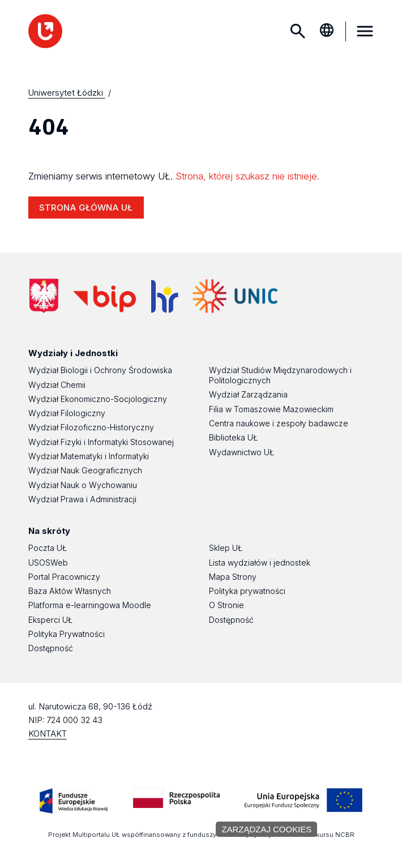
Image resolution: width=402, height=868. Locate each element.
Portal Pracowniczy (64, 577)
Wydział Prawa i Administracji (82, 499)
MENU (365, 31)
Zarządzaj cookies (266, 829)
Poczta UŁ (48, 548)
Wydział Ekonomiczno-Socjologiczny (98, 399)
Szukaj (298, 31)
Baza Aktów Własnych (70, 591)
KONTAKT (48, 734)
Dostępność (51, 648)
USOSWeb (48, 563)
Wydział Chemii (57, 385)
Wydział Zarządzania (248, 394)
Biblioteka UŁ (233, 437)
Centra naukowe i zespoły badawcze (279, 423)
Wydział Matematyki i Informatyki (89, 456)
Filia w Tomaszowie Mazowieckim (271, 409)
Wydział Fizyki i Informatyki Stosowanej (101, 442)
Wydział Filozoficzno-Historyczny (91, 427)
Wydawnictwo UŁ (241, 452)
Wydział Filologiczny (67, 413)
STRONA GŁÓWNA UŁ (86, 208)
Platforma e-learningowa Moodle (90, 605)
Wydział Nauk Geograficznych (85, 470)
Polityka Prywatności (67, 634)
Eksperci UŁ (50, 620)
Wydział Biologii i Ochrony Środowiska (100, 370)
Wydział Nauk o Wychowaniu (83, 485)
